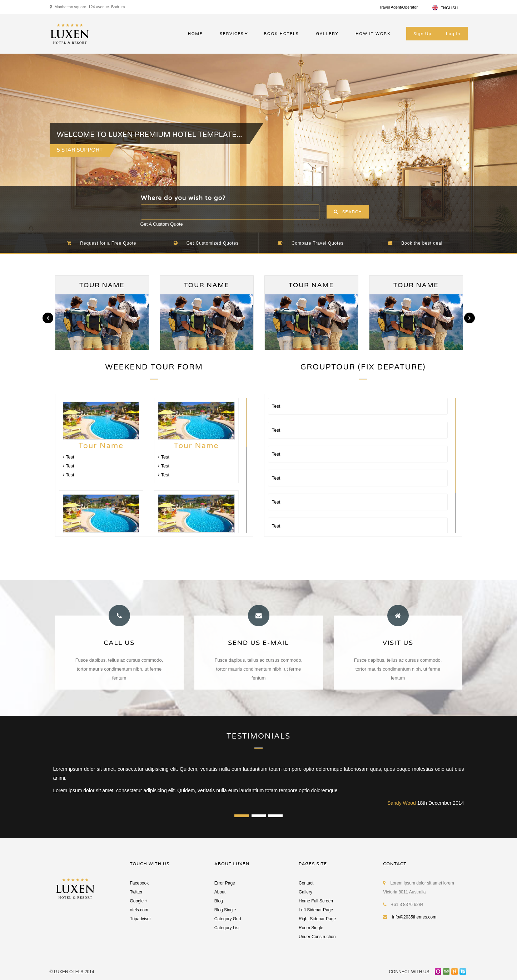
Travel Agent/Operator (398, 7)
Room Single (311, 928)
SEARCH (348, 212)
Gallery (305, 892)
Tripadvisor (141, 919)
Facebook (140, 883)
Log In (453, 34)
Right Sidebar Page (317, 919)
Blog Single (225, 910)
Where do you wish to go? (183, 198)
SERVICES (232, 34)
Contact (306, 883)
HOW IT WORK (373, 34)
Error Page (225, 883)
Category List (227, 928)
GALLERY (327, 34)
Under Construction (317, 937)
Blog (219, 901)
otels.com (139, 910)
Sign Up (422, 34)
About (220, 892)
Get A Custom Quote (162, 224)
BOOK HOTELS (282, 34)
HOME (195, 34)
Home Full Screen (316, 901)
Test (69, 457)
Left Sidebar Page (316, 910)
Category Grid (228, 919)
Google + (139, 901)
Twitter (136, 892)
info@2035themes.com (414, 917)
